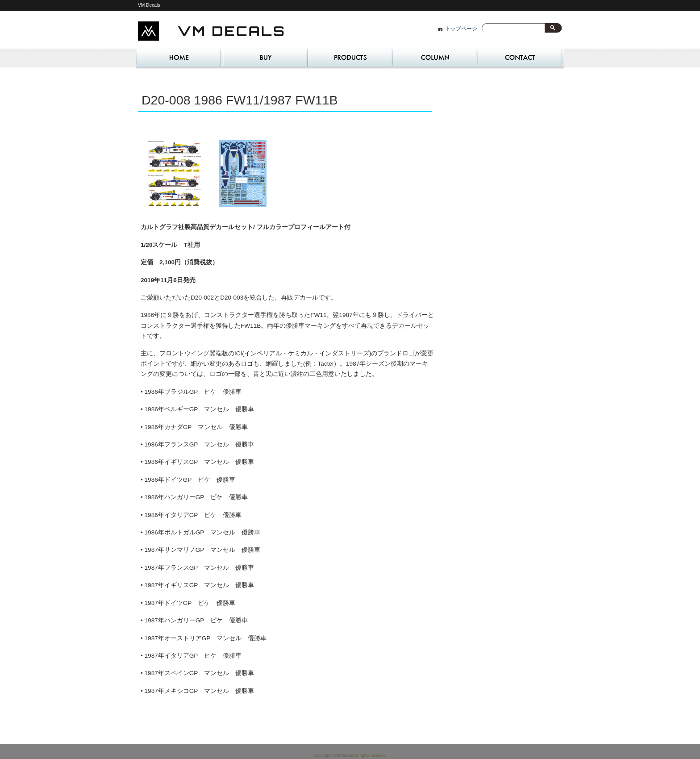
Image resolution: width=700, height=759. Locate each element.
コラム (435, 60)
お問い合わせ (520, 60)
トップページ (461, 29)
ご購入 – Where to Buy (265, 60)
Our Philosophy (350, 60)
